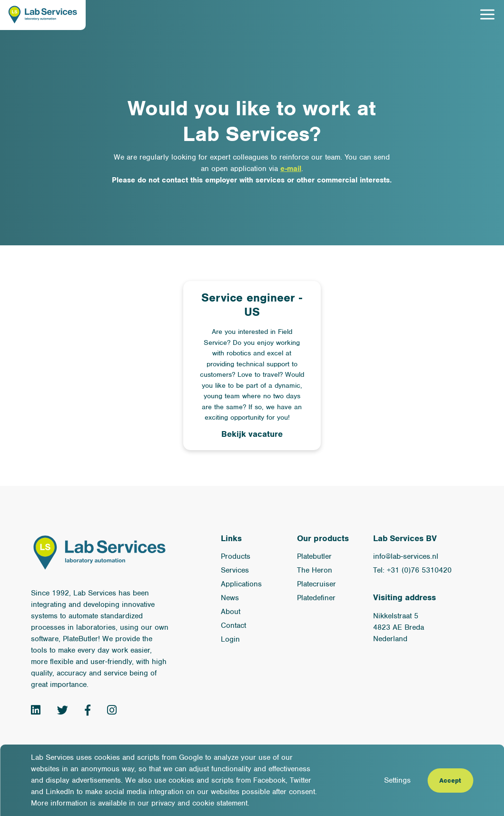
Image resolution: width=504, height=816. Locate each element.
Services (235, 570)
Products (236, 556)
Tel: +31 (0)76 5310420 (412, 570)
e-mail (291, 169)
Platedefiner (316, 598)
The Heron (315, 570)
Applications (241, 584)
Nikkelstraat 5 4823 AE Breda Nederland (399, 627)
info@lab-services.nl (406, 556)
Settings (397, 780)
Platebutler (314, 556)
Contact (233, 625)
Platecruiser (316, 584)
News (230, 598)
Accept (450, 781)
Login (230, 639)
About (231, 612)
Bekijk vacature (252, 434)
